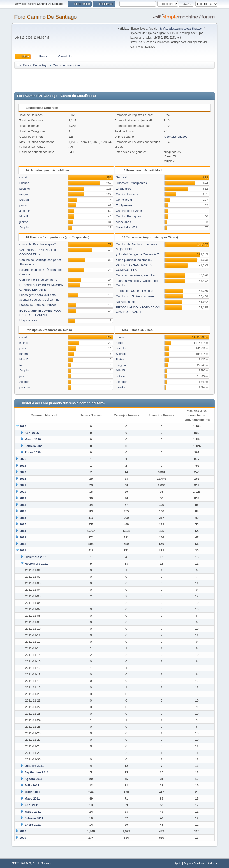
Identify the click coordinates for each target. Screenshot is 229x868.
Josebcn (25, 211)
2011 (23, 550)
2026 (23, 426)
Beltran (24, 200)
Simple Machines (42, 863)
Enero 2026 (33, 452)
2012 (23, 544)
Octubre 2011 (34, 766)
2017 (23, 511)
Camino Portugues (128, 216)
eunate (24, 177)
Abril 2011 (32, 805)
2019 (23, 498)
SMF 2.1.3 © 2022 (21, 863)
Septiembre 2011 (37, 772)
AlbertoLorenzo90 (176, 137)
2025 (23, 459)
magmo (24, 194)
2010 (23, 831)
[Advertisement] (94, 79)
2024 (23, 466)
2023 (23, 472)
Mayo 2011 (32, 799)
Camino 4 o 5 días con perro (38, 280)
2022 (23, 479)
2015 (23, 524)
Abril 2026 (32, 433)
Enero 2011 (33, 825)
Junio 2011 (32, 792)
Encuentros (124, 189)
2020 (23, 492)
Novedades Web (127, 227)
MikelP (24, 216)
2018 (23, 505)
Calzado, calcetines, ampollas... (137, 275)
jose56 (24, 376)
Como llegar (124, 200)
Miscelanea (124, 222)
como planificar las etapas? (38, 244)
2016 (23, 518)
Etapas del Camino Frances (38, 305)
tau (22, 365)
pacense (25, 387)
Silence (24, 183)
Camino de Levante (129, 211)
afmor (120, 343)
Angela (24, 227)
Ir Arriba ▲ (212, 863)
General (121, 177)
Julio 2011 (32, 785)
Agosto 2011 (34, 779)
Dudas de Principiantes (131, 183)
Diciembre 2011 (36, 557)
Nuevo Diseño (125, 302)
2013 (23, 537)
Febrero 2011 (34, 818)
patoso (24, 205)
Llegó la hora (28, 320)
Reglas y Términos (194, 863)
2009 (23, 838)
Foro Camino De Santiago (45, 17)
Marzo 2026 (33, 439)
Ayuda (178, 863)
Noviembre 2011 (36, 564)
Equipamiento (125, 205)
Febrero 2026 (34, 446)
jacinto (24, 222)
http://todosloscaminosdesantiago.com (181, 29)
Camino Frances (127, 194)
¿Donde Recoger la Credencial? (137, 254)
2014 (23, 531)
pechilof (25, 189)
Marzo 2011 (33, 812)
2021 (23, 485)
